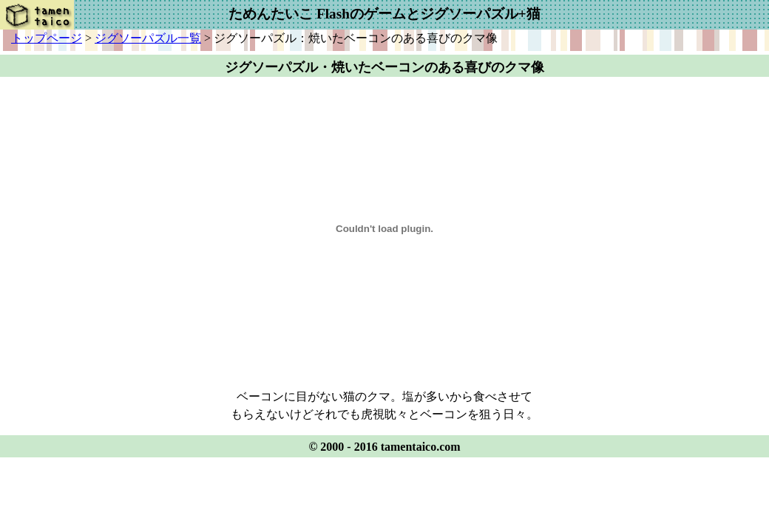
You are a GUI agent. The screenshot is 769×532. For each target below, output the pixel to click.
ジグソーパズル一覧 (148, 38)
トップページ (47, 38)
